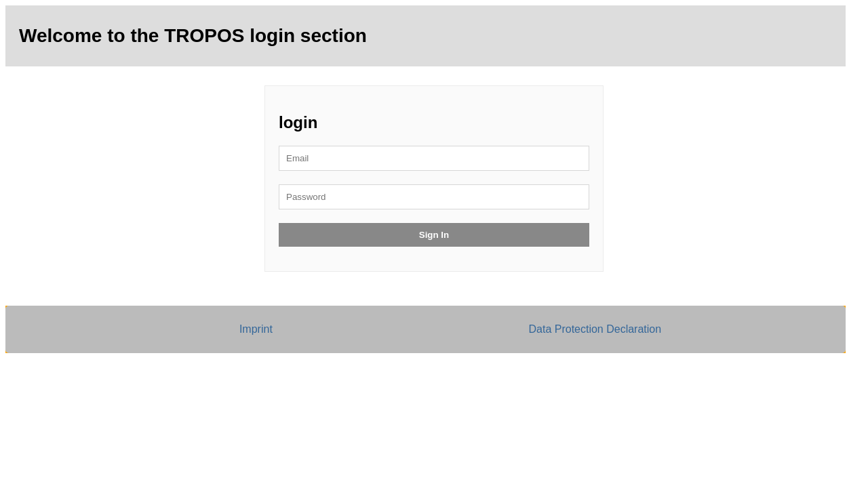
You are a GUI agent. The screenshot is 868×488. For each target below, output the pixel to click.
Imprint (256, 329)
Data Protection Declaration (595, 329)
